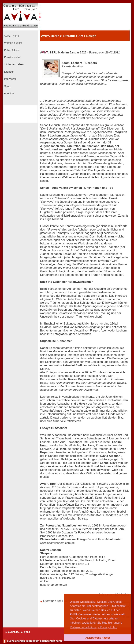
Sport (7, 86)
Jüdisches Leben (14, 64)
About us (9, 93)
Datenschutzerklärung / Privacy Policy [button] (94, 627)
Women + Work (13, 43)
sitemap (20, 641)
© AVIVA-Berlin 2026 (18, 632)
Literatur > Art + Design (58, 601)
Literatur (9, 72)
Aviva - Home (12, 36)
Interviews (10, 79)
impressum (32, 641)
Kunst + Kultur (12, 57)
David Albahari (111, 456)
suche (11, 641)
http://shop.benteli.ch (54, 585)
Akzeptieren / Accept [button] (98, 638)
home (59, 641)
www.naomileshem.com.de (57, 543)
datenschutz (47, 641)
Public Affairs (11, 50)
